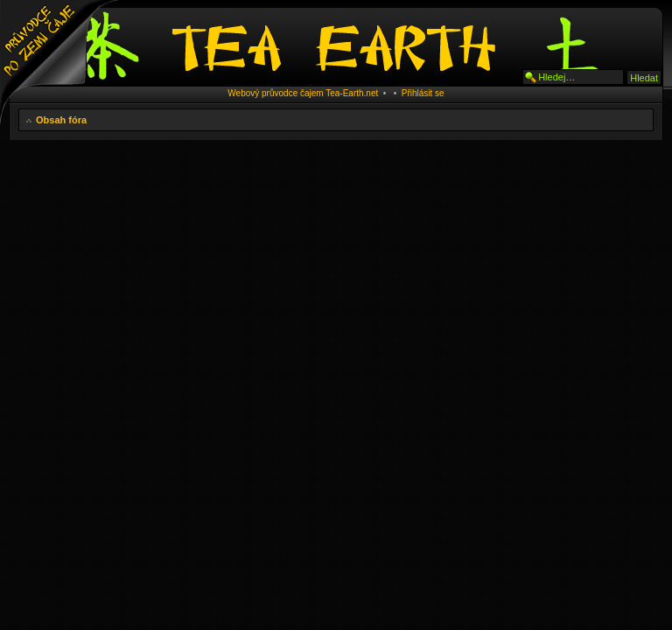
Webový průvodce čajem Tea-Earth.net (303, 93)
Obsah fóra (61, 120)
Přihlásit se (423, 93)
